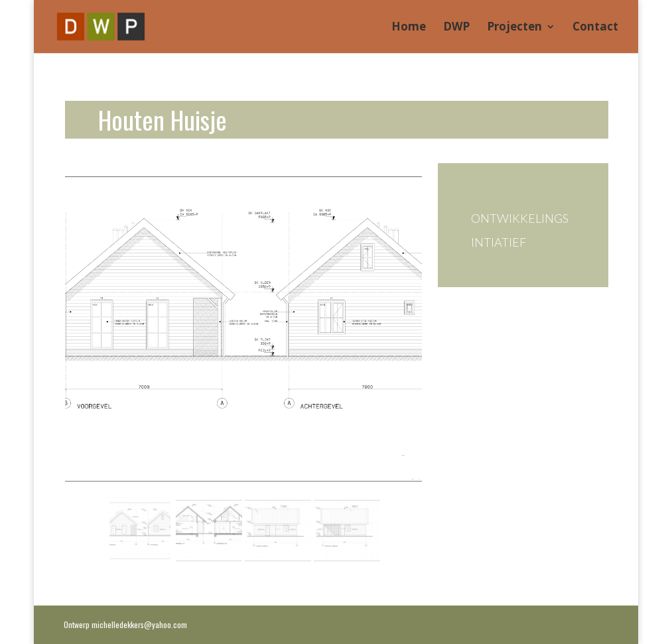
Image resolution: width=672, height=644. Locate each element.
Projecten (514, 28)
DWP (456, 28)
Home (409, 28)
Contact (595, 28)
